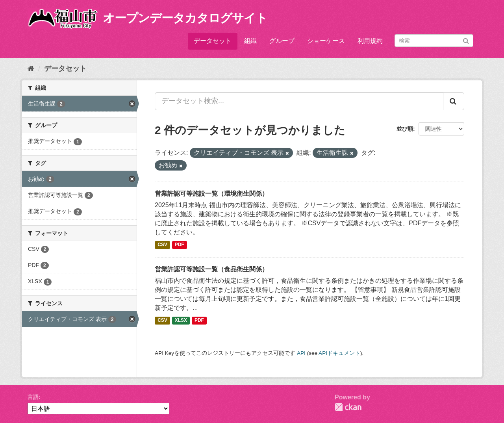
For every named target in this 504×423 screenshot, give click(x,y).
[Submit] (466, 40)
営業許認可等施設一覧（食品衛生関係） (211, 269)
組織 (250, 41)
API (301, 353)
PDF (180, 245)
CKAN (348, 407)
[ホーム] (31, 69)
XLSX (181, 321)
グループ (282, 41)
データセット (213, 41)
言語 (33, 397)
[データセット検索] (434, 41)
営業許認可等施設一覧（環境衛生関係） (211, 194)
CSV (162, 245)
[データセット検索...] (299, 101)
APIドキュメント (339, 353)
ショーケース (326, 41)
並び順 (405, 129)
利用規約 (370, 41)
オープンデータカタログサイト (185, 18)
